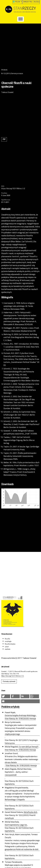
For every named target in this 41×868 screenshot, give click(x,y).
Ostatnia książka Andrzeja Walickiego (20, 715)
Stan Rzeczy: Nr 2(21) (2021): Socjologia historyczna (21, 742)
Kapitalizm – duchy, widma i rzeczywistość (16, 773)
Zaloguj (36, 2)
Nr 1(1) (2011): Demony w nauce (12, 74)
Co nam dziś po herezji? (29, 747)
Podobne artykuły (10, 707)
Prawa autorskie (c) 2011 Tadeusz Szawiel (19, 658)
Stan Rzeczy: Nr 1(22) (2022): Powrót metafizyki (20, 817)
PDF (4, 139)
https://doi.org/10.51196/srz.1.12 (13, 189)
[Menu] (21, 19)
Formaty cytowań (9, 681)
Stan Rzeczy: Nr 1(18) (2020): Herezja (20, 719)
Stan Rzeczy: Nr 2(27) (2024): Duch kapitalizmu (19, 783)
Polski (18, 2)
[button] (6, 696)
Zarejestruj (28, 2)
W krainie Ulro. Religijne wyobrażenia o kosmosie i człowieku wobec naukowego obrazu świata (21, 759)
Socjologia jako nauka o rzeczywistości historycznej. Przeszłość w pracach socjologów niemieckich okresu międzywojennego (21, 730)
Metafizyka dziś (30, 812)
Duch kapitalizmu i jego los (16, 825)
